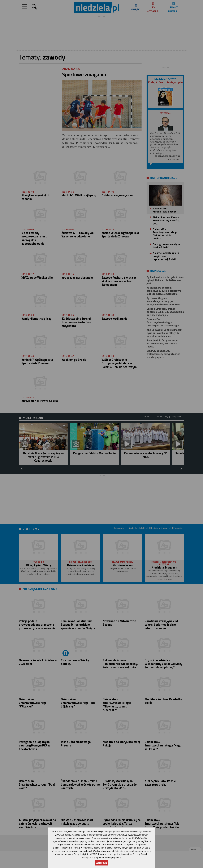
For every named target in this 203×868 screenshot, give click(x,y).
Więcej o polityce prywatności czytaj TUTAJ (101, 857)
